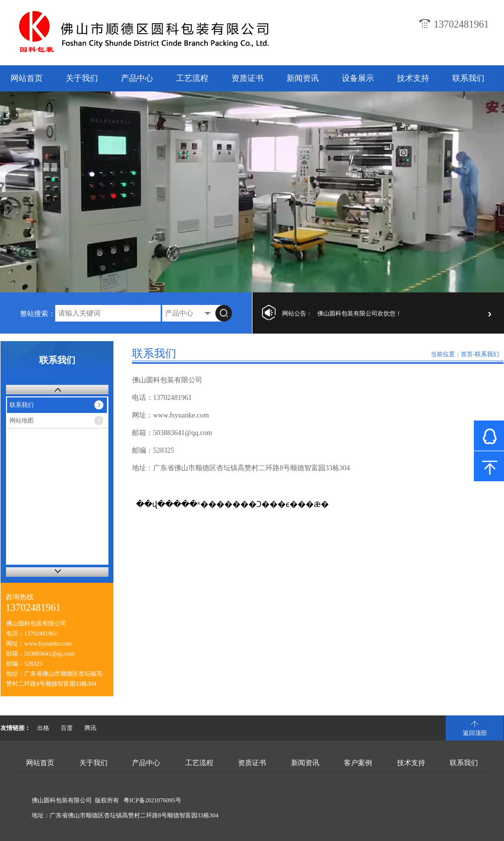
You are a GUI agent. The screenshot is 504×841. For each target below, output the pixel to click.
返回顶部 (475, 733)
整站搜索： (38, 314)
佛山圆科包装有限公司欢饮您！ (359, 313)
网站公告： (297, 313)
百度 (67, 728)
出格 (43, 728)
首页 (467, 354)
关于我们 (82, 78)
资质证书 (247, 78)
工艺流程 (192, 78)
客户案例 (358, 763)
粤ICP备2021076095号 (152, 800)
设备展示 (358, 78)
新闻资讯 (303, 78)
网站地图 (22, 420)
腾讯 (90, 728)
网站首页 (27, 78)
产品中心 (137, 78)
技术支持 (413, 78)
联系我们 (468, 78)
